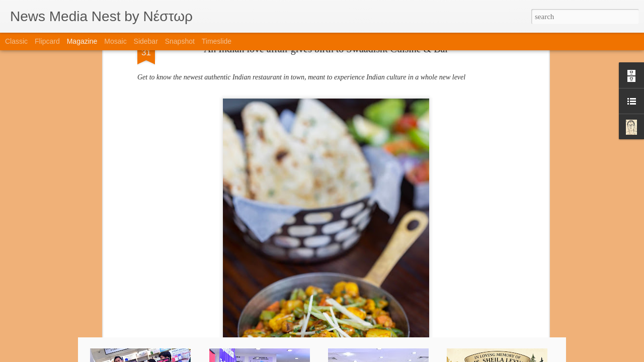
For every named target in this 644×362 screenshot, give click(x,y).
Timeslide (217, 41)
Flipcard (47, 41)
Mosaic (115, 41)
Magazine (82, 41)
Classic (16, 41)
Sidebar (146, 41)
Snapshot (180, 41)
